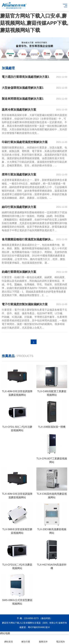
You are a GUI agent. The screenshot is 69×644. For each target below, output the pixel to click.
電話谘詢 (60, 640)
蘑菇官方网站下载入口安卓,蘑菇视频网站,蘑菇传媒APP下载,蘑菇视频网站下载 (34, 23)
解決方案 (26, 640)
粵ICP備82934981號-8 (39, 627)
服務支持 (43, 640)
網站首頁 (9, 640)
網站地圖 (5, 633)
